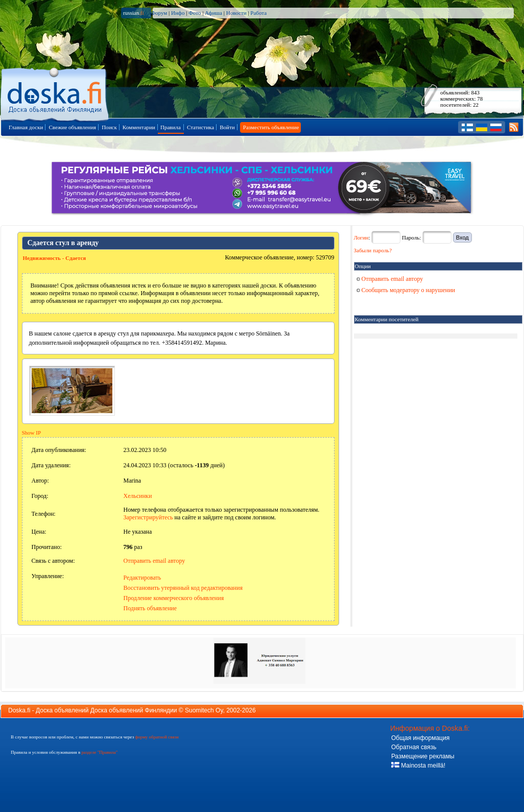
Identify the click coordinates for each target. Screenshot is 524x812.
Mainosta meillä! (418, 766)
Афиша (213, 13)
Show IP (32, 433)
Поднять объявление (150, 608)
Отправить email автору (154, 561)
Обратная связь (414, 747)
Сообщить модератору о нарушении (406, 290)
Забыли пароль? (373, 250)
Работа (258, 13)
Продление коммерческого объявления (174, 598)
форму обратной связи (157, 737)
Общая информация (420, 738)
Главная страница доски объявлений (55, 93)
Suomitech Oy (204, 710)
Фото (195, 13)
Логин (361, 237)
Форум (159, 13)
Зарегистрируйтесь (148, 517)
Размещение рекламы (423, 756)
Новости (236, 13)
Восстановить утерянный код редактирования (183, 588)
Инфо (178, 13)
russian (134, 13)
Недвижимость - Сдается (55, 258)
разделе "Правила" (99, 752)
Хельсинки (138, 496)
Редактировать (142, 578)
